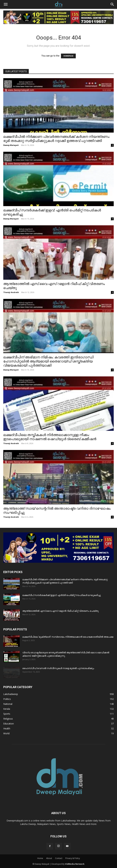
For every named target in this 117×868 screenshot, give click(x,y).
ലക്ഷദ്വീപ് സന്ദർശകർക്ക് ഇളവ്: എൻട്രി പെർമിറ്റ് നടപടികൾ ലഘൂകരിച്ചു (62, 595)
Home (40, 858)
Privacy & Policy (73, 858)
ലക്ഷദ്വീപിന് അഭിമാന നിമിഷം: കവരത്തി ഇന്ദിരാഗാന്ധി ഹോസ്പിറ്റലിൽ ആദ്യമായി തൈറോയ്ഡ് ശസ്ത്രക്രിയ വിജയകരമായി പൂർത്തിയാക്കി (48, 361)
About (49, 858)
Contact (59, 858)
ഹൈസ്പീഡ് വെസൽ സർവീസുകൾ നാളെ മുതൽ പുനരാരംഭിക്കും (58, 668)
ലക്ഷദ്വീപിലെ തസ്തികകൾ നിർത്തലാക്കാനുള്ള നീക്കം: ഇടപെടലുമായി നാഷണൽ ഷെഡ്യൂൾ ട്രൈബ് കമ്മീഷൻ (50, 437)
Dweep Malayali (11, 145)
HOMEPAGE (68, 56)
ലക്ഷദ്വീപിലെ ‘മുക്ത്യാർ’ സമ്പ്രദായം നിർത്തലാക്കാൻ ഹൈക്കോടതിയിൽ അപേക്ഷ (68, 637)
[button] (6, 4)
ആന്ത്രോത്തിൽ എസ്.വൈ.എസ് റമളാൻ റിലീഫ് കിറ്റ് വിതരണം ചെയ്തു (60, 611)
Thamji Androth (11, 292)
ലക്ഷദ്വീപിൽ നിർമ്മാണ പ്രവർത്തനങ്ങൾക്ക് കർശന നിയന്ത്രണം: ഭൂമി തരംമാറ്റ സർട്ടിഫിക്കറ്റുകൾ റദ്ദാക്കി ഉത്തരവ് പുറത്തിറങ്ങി (57, 139)
